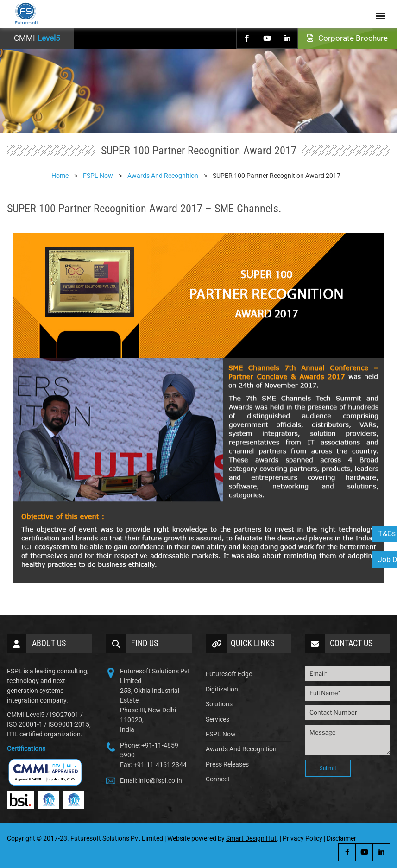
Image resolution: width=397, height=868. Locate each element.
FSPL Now (221, 734)
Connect (218, 779)
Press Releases (227, 764)
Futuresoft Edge (229, 674)
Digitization (222, 689)
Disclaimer (341, 838)
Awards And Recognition (241, 749)
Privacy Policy (302, 838)
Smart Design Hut (251, 838)
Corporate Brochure (347, 38)
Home (60, 176)
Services (217, 719)
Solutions (219, 704)
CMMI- (37, 38)
